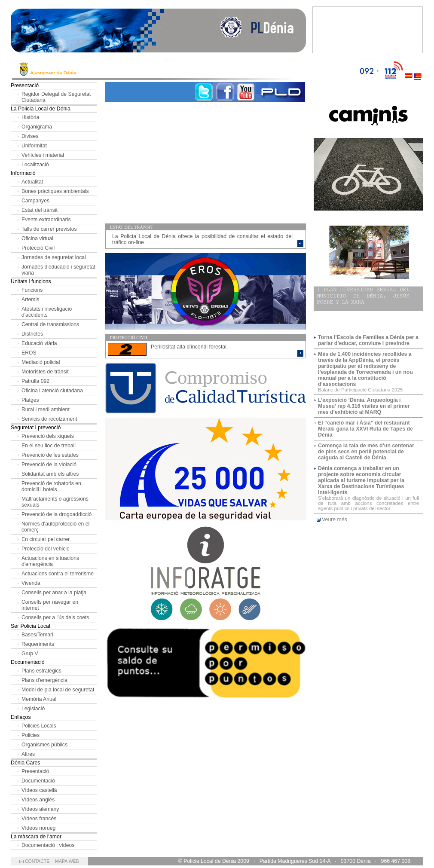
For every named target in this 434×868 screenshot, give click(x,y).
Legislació (33, 709)
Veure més (335, 520)
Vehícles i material (43, 155)
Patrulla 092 (35, 381)
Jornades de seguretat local (54, 257)
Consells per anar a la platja (54, 593)
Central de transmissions (50, 324)
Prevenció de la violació (49, 465)
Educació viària (39, 343)
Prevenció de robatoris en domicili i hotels (51, 486)
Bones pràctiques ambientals (55, 191)
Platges (30, 400)
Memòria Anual (39, 699)
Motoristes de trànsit (45, 372)
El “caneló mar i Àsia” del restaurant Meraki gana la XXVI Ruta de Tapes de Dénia (365, 429)
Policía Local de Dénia (158, 32)
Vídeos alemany (40, 809)
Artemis (30, 300)
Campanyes (35, 201)
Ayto (185, 70)
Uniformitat (34, 146)
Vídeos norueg (38, 828)
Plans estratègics (41, 671)
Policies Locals (39, 726)
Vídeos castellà (39, 790)
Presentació (35, 771)
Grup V (30, 654)
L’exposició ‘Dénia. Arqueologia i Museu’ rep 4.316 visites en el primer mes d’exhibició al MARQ (364, 406)
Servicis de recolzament (49, 419)
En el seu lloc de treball (49, 446)
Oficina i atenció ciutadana (52, 391)
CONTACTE (37, 861)
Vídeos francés (39, 819)
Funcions (32, 290)
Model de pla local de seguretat (58, 690)
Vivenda (31, 583)
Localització (35, 165)
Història (30, 117)
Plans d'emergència (44, 680)
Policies (31, 735)
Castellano (409, 70)
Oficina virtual (37, 238)
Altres (28, 754)
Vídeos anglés (38, 800)
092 (369, 70)
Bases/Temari (37, 635)
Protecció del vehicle (46, 549)
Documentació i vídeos (48, 845)
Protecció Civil (38, 248)
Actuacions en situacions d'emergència (50, 561)
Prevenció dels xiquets (48, 436)
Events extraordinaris (46, 220)
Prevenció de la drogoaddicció (57, 514)
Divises (30, 136)
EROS (29, 353)
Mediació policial (41, 362)
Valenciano (418, 70)
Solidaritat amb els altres (50, 474)
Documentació (38, 781)
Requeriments (38, 644)
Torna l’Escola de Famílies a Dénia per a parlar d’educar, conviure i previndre (368, 340)
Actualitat (32, 182)
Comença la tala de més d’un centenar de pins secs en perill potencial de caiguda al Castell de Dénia (366, 452)
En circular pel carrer (46, 539)
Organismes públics (44, 745)
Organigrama (37, 127)
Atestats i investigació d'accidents (47, 312)
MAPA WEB (67, 861)
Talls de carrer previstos (49, 229)
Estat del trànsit (40, 210)
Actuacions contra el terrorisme (58, 574)
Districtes (32, 334)
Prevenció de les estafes (50, 455)
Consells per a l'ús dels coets (55, 617)
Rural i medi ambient (46, 410)
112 (392, 70)
